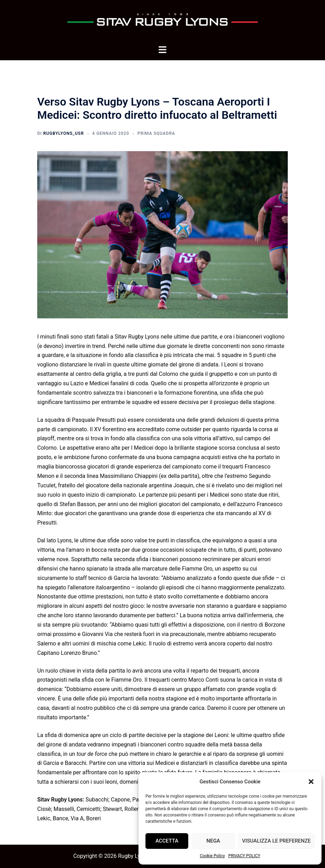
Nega (213, 841)
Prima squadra (156, 133)
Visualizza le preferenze (276, 841)
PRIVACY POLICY (244, 856)
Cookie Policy (212, 856)
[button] (311, 782)
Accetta (167, 841)
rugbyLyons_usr (64, 133)
